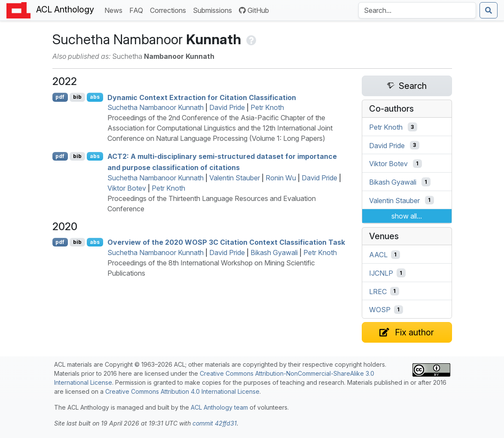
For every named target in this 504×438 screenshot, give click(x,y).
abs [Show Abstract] (95, 97)
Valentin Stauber (235, 178)
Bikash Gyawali (274, 252)
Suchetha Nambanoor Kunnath (156, 107)
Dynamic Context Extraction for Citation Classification (202, 97)
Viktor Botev (127, 188)
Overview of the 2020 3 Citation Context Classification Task (226, 242)
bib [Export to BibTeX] (77, 97)
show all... (407, 216)
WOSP (380, 310)
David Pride (227, 107)
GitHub (254, 10)
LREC (378, 291)
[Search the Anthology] (417, 10)
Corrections (170, 10)
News (115, 10)
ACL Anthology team (219, 407)
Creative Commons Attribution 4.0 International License (182, 391)
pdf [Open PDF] (60, 97)
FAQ (138, 10)
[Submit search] (489, 10)
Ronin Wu (281, 178)
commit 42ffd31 (215, 423)
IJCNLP (381, 273)
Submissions (214, 10)
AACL (378, 255)
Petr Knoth (267, 107)
